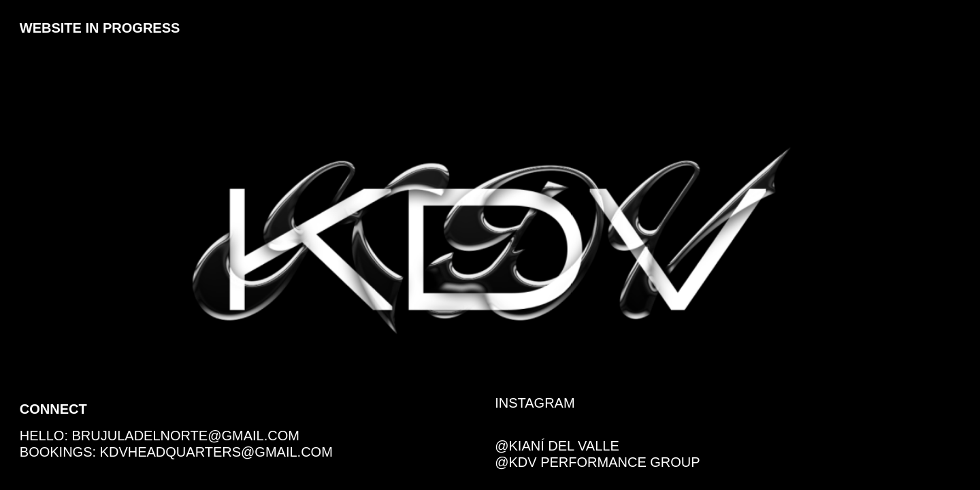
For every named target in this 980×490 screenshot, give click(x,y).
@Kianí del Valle (559, 446)
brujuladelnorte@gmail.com (186, 436)
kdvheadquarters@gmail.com (216, 452)
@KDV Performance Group (597, 462)
